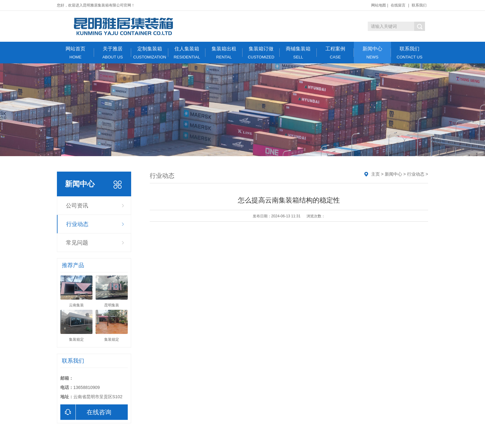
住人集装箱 (187, 53)
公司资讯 (77, 206)
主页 (376, 174)
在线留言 (398, 5)
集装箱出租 (224, 53)
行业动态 (77, 224)
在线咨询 (86, 412)
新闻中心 (372, 53)
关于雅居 (113, 53)
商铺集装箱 (298, 53)
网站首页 (75, 53)
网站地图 (379, 5)
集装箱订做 (261, 53)
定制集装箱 (150, 53)
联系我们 (419, 5)
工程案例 (335, 53)
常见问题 (77, 243)
